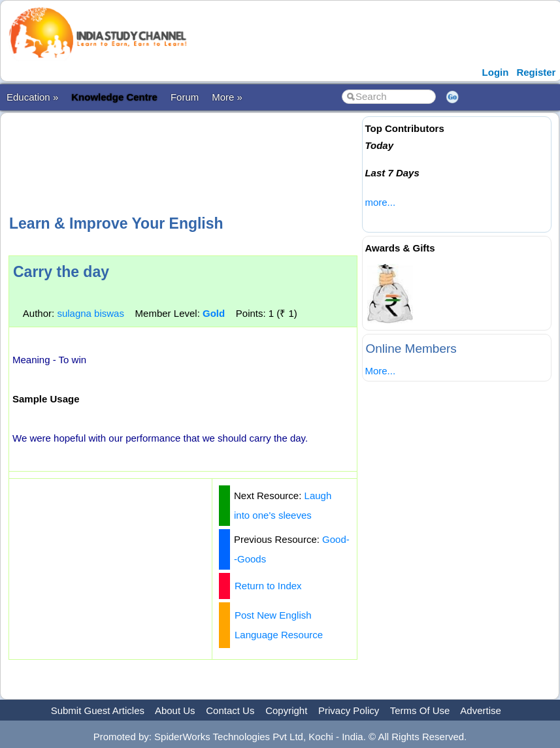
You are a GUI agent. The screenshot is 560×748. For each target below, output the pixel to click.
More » (227, 97)
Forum (185, 97)
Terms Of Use (420, 710)
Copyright (286, 710)
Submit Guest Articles (98, 710)
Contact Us (230, 710)
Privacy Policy (349, 710)
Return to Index (268, 586)
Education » (32, 97)
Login (496, 72)
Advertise (481, 710)
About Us (175, 710)
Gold (214, 313)
